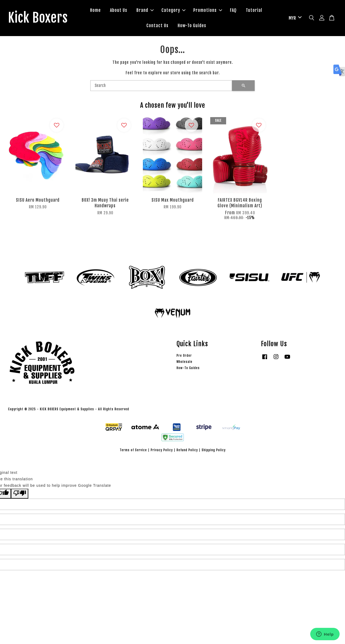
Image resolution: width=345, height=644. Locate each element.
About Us (119, 10)
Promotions (208, 10)
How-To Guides (192, 26)
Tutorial (254, 10)
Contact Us (157, 26)
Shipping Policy (214, 450)
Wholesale (184, 362)
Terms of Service (133, 450)
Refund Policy (187, 450)
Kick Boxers (38, 18)
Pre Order (184, 356)
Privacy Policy (162, 450)
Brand (145, 10)
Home (95, 10)
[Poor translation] (20, 494)
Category (173, 10)
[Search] (161, 86)
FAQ (233, 10)
